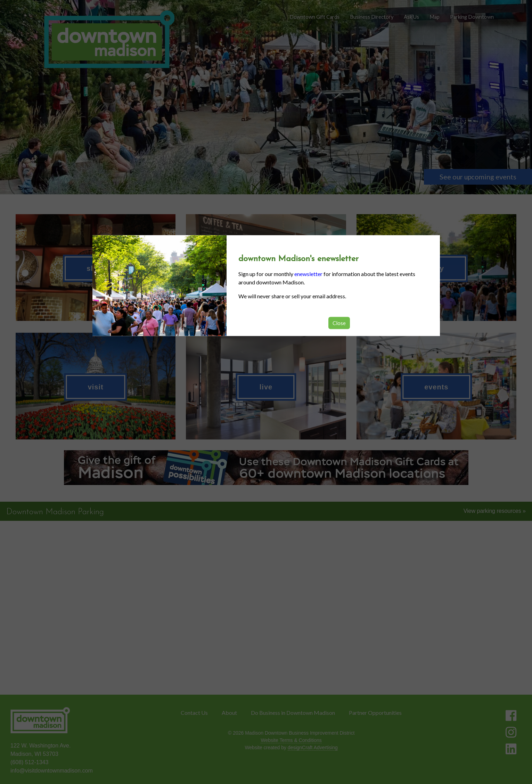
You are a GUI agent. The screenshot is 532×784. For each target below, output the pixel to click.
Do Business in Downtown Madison (293, 713)
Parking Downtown (472, 17)
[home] (109, 40)
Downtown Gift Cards (314, 17)
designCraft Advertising (313, 747)
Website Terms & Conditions (291, 740)
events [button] (436, 387)
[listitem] (266, 468)
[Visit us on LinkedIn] (511, 749)
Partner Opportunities (375, 713)
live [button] (266, 387)
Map (435, 17)
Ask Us (411, 17)
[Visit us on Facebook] (511, 716)
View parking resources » (495, 511)
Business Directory (372, 17)
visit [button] (96, 387)
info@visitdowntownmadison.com (52, 771)
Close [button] (339, 323)
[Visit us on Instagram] (511, 732)
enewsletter (308, 273)
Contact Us (194, 713)
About (229, 713)
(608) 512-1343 (29, 762)
